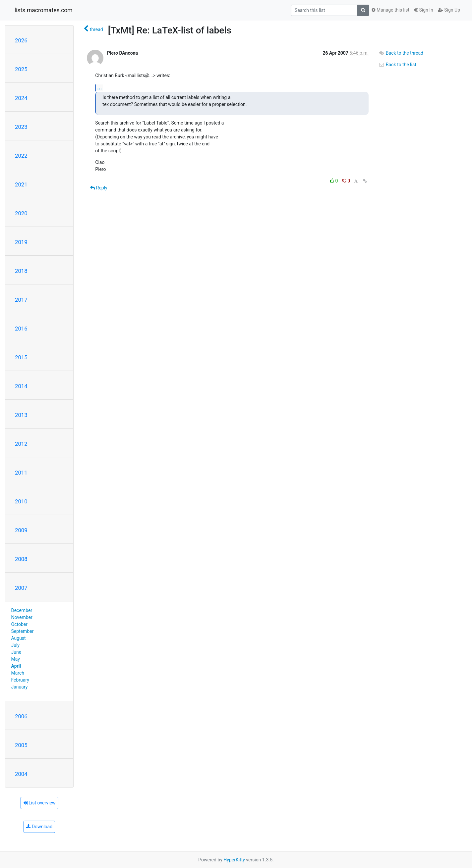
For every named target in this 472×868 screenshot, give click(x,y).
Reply (99, 188)
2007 (21, 588)
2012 (21, 444)
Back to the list (397, 65)
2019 (21, 242)
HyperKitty (234, 860)
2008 (21, 559)
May (16, 659)
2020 (21, 213)
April (16, 666)
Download (39, 827)
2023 (21, 127)
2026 (21, 40)
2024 (21, 98)
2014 (21, 386)
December (22, 610)
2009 (21, 530)
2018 (21, 271)
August (19, 638)
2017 (21, 300)
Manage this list (390, 10)
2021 (21, 184)
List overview (39, 803)
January (20, 687)
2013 (21, 415)
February (20, 680)
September (23, 631)
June (16, 652)
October (19, 624)
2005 (21, 745)
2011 (21, 473)
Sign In (424, 10)
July (15, 645)
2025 (21, 69)
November (22, 617)
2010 (21, 501)
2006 (21, 716)
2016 (21, 329)
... (99, 88)
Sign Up (449, 10)
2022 (21, 156)
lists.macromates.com (44, 10)
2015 (21, 357)
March (18, 673)
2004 (21, 774)
